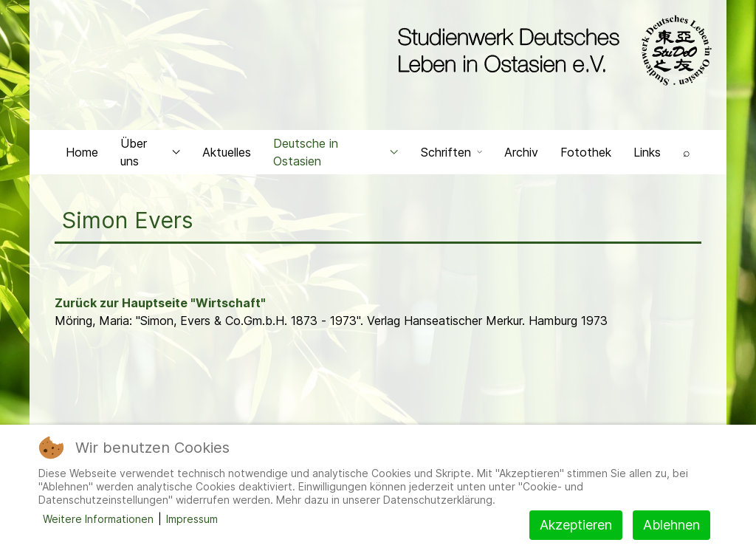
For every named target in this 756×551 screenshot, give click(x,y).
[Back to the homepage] (551, 50)
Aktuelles (227, 152)
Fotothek (586, 152)
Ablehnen (671, 525)
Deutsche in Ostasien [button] (336, 152)
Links (647, 152)
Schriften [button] (451, 152)
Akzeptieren (576, 525)
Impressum (192, 519)
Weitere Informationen (98, 519)
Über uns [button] (150, 152)
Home (82, 152)
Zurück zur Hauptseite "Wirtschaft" (160, 303)
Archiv (521, 152)
